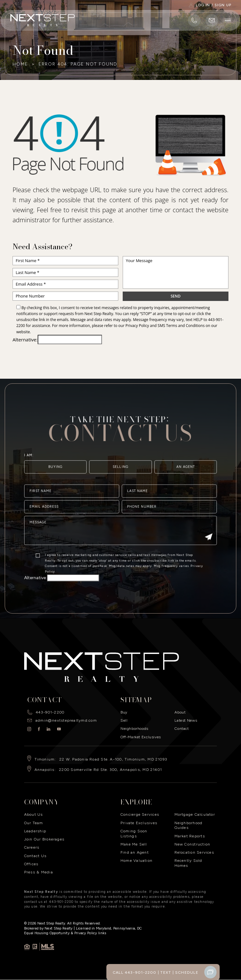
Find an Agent (135, 852)
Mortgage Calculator (195, 814)
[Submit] (209, 559)
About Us (34, 814)
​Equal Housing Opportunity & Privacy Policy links (65, 933)
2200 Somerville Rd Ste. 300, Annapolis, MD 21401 (110, 769)
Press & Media (39, 872)
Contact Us (35, 856)
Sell (124, 720)
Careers (32, 847)
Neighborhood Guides (189, 825)
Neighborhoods (134, 728)
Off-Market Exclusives (141, 737)
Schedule (187, 972)
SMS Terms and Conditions (181, 326)
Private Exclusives (139, 823)
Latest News (186, 720)
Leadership (35, 831)
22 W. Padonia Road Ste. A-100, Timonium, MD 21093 (113, 759)
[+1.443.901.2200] (194, 20)
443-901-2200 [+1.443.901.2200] (50, 712)
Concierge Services (140, 814)
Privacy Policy (137, 326)
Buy (124, 712)
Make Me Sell (134, 844)
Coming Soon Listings (134, 833)
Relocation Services (194, 852)
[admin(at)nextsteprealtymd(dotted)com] (212, 20)
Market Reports (190, 836)
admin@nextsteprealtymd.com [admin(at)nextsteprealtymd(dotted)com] (66, 720)
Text (166, 972)
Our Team (34, 823)
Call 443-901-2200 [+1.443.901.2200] (135, 972)
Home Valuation (137, 860)
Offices (31, 864)
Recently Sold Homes (188, 863)
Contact (182, 728)
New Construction (193, 844)
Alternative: (25, 340)
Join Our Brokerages (44, 839)
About (180, 712)
